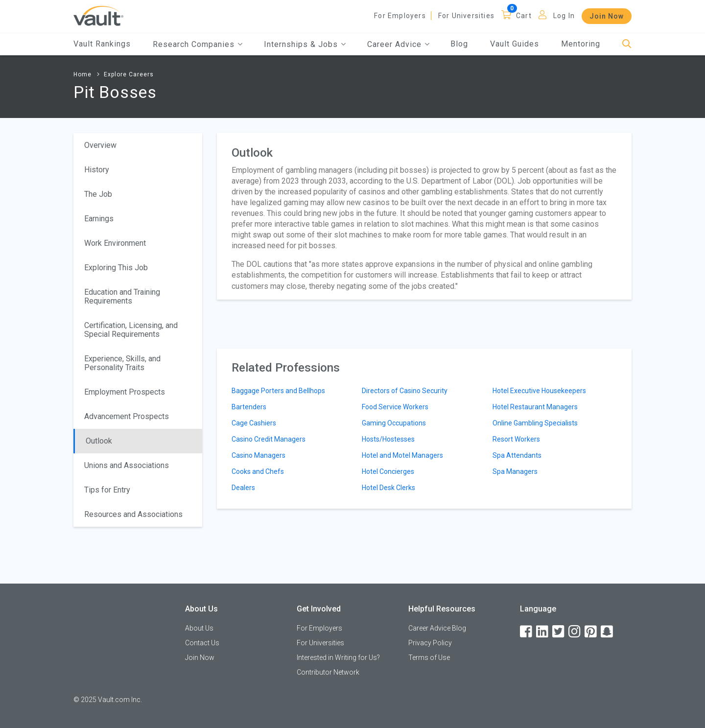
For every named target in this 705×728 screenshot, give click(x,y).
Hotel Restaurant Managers (535, 407)
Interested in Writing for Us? (338, 658)
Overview (100, 145)
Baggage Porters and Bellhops (278, 391)
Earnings (99, 219)
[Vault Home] (98, 15)
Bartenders (249, 407)
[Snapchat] (608, 632)
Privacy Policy (430, 643)
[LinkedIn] (543, 632)
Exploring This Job (116, 268)
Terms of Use (429, 658)
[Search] (627, 44)
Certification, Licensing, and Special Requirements (131, 330)
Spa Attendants (517, 455)
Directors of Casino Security (405, 391)
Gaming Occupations (394, 423)
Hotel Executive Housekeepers (539, 391)
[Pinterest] (591, 632)
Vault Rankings (102, 44)
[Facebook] (527, 632)
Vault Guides (515, 44)
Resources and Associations (133, 514)
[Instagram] (575, 632)
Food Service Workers (395, 407)
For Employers (400, 16)
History (97, 170)
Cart (524, 16)
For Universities (466, 16)
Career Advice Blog (437, 628)
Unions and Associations (127, 465)
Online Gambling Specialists (535, 423)
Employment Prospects (125, 392)
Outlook (99, 441)
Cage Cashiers (254, 423)
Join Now (607, 16)
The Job (98, 194)
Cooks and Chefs (258, 471)
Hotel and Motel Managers (402, 455)
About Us (199, 628)
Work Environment (115, 243)
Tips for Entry (107, 490)
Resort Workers (516, 439)
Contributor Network (328, 672)
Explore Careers (129, 74)
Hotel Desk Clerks (388, 488)
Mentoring (581, 44)
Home (82, 74)
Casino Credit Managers (269, 439)
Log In (564, 16)
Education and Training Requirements (122, 296)
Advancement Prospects (127, 416)
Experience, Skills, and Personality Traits (122, 363)
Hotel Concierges (388, 471)
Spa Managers (515, 471)
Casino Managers (258, 455)
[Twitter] (559, 632)
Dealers (243, 488)
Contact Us (202, 643)
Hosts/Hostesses (388, 439)
